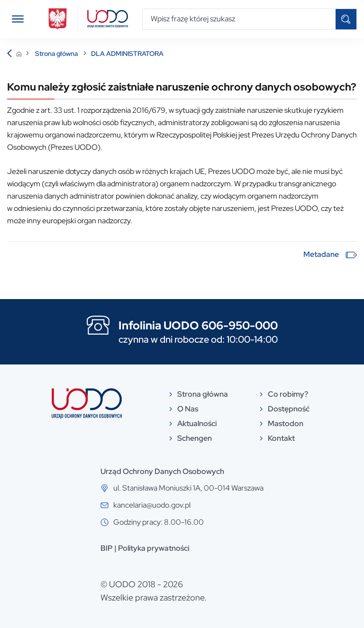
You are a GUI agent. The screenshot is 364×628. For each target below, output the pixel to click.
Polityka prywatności (154, 548)
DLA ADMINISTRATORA (127, 54)
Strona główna (57, 54)
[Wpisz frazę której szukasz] (239, 19)
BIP (107, 548)
